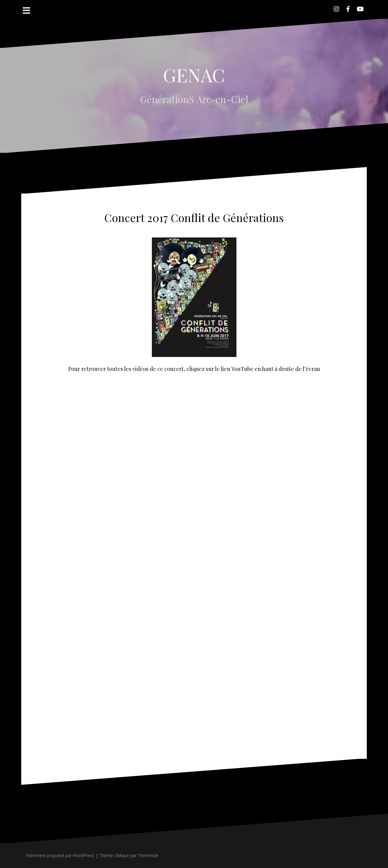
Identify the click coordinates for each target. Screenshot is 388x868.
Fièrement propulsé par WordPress (60, 855)
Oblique (122, 855)
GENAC (194, 74)
